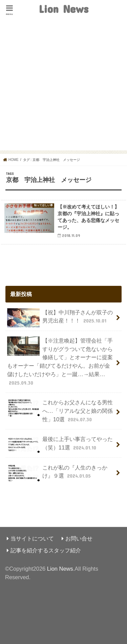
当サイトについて (32, 538)
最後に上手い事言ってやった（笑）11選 (60, 445)
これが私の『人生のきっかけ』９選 (57, 473)
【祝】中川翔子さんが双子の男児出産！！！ (60, 318)
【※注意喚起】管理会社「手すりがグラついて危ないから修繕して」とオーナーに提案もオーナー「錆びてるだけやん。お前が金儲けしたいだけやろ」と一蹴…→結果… (60, 361)
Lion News (63, 9)
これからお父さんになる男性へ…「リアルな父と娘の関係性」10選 (60, 411)
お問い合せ (79, 538)
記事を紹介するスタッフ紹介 (46, 550)
